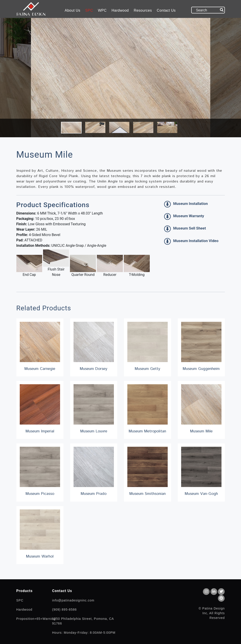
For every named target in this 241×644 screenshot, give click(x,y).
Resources (143, 10)
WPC (102, 10)
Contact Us (166, 10)
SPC (89, 10)
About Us (73, 10)
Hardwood (120, 10)
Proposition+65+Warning (36, 619)
